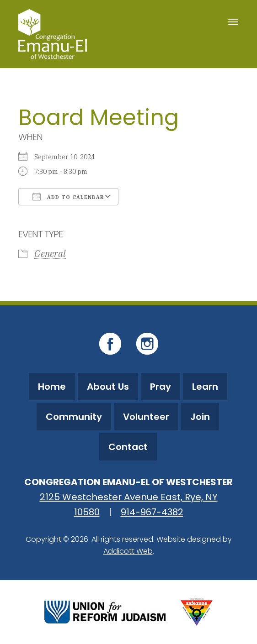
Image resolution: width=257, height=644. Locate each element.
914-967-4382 (152, 512)
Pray (161, 387)
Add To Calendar (68, 197)
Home (52, 387)
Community (74, 417)
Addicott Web (128, 551)
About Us (108, 387)
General (50, 254)
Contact (128, 447)
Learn (205, 387)
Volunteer (146, 417)
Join (200, 417)
